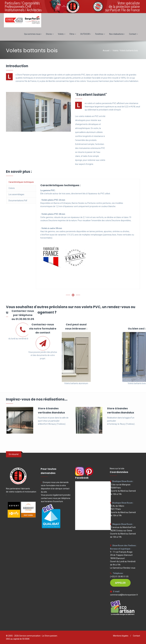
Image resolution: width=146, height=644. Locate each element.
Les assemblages (16, 194)
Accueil (106, 51)
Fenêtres (100, 34)
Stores (50, 34)
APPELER (120, 583)
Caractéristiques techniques (21, 182)
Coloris (12, 188)
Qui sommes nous (33, 34)
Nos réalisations (117, 34)
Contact (133, 34)
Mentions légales (121, 636)
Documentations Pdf (18, 201)
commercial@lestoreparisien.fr (124, 595)
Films (73, 34)
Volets (62, 34)
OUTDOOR (86, 34)
